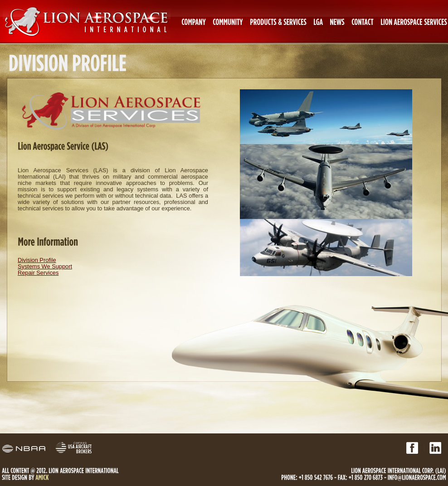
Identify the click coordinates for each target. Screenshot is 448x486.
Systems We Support (45, 266)
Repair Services (38, 273)
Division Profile (37, 260)
